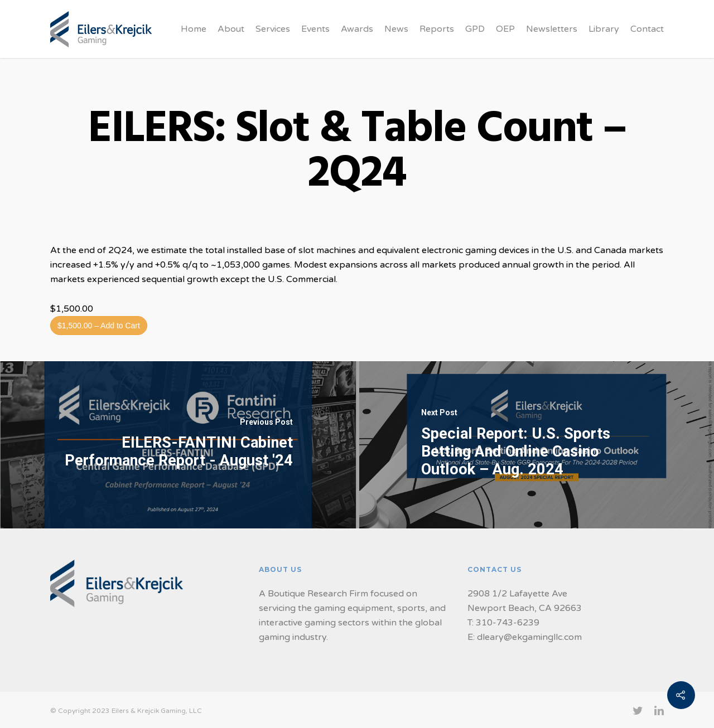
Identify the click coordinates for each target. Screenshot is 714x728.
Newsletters (552, 29)
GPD (475, 29)
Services (273, 29)
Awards (357, 29)
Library (604, 29)
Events (315, 29)
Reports (437, 29)
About (231, 29)
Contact (647, 29)
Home (194, 29)
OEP (505, 29)
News (396, 29)
